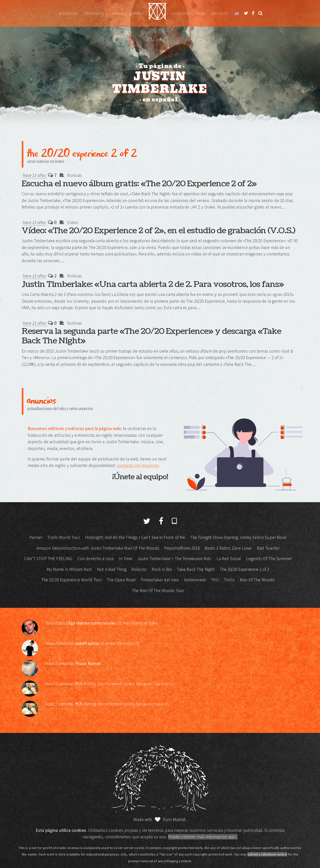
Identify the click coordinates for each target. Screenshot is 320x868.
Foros (200, 13)
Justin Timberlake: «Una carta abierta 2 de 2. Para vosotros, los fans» (153, 284)
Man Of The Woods (257, 580)
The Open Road (121, 580)
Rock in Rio (162, 569)
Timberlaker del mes (160, 580)
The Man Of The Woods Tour (158, 591)
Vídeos (118, 13)
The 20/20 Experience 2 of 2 (245, 569)
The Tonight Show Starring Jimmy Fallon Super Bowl (238, 537)
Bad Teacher (268, 548)
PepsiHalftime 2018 (182, 548)
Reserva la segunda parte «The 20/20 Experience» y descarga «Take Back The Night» (151, 336)
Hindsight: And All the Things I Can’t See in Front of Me (135, 537)
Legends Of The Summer (269, 559)
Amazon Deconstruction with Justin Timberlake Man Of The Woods (98, 548)
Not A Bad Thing (112, 569)
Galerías (137, 13)
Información (95, 13)
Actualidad (68, 13)
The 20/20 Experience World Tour (72, 580)
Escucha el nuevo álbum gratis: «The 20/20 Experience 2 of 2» (139, 184)
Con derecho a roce (96, 559)
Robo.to (139, 569)
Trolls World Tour (64, 537)
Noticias (74, 175)
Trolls (229, 580)
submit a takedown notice (267, 854)
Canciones (180, 13)
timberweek (195, 580)
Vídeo (73, 222)
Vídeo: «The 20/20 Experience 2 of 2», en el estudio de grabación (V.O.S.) (158, 231)
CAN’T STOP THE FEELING (48, 559)
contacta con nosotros (137, 465)
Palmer (36, 537)
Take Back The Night (196, 569)
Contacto (220, 13)
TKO (215, 580)
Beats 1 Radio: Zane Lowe (228, 548)
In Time (125, 559)
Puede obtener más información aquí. (203, 837)
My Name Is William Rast (69, 569)
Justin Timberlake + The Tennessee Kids (174, 559)
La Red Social (229, 559)
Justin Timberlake (157, 13)
